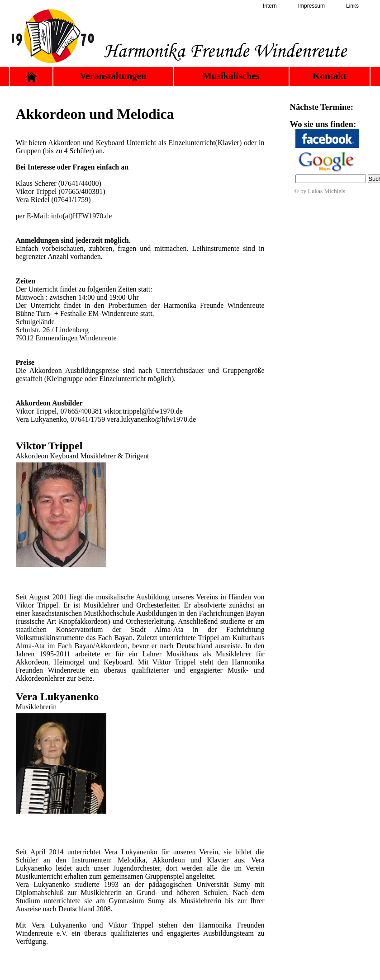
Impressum (311, 6)
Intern (270, 6)
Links (352, 6)
